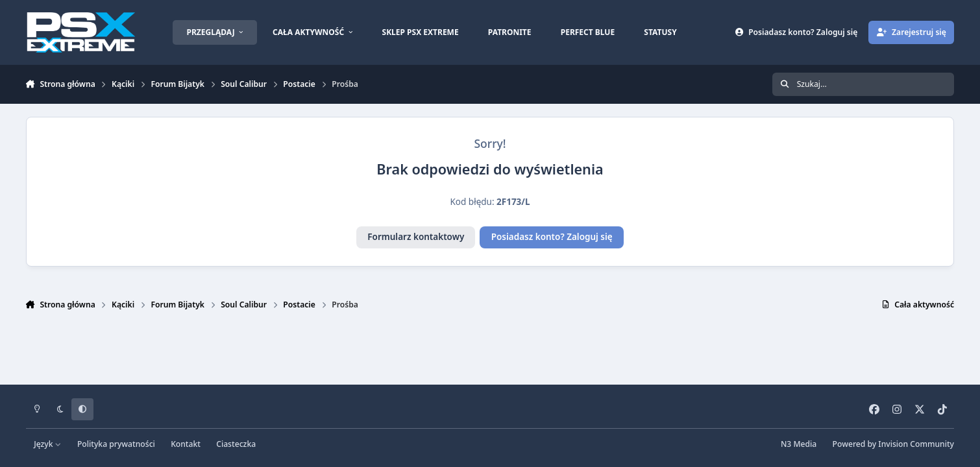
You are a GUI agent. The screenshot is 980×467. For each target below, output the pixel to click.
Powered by (893, 444)
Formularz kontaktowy (416, 237)
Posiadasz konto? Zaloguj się (552, 237)
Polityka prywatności (116, 444)
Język (48, 444)
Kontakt (186, 444)
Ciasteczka (236, 444)
